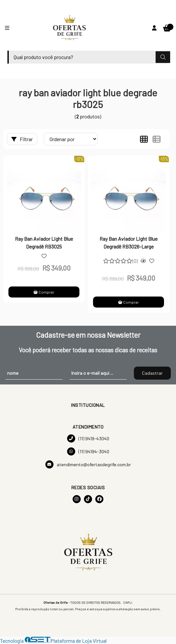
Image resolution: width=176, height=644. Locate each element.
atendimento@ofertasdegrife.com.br (88, 464)
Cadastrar (152, 373)
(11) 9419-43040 (88, 438)
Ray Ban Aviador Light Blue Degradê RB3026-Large (129, 243)
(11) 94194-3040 (88, 451)
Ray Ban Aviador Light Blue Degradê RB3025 (44, 243)
